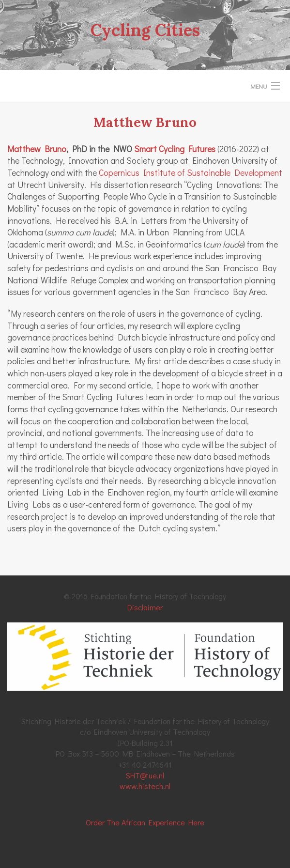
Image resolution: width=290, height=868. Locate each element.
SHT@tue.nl (145, 775)
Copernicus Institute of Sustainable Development (191, 173)
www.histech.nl (145, 786)
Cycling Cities (145, 30)
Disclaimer (145, 607)
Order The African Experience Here (145, 822)
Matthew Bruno (37, 149)
